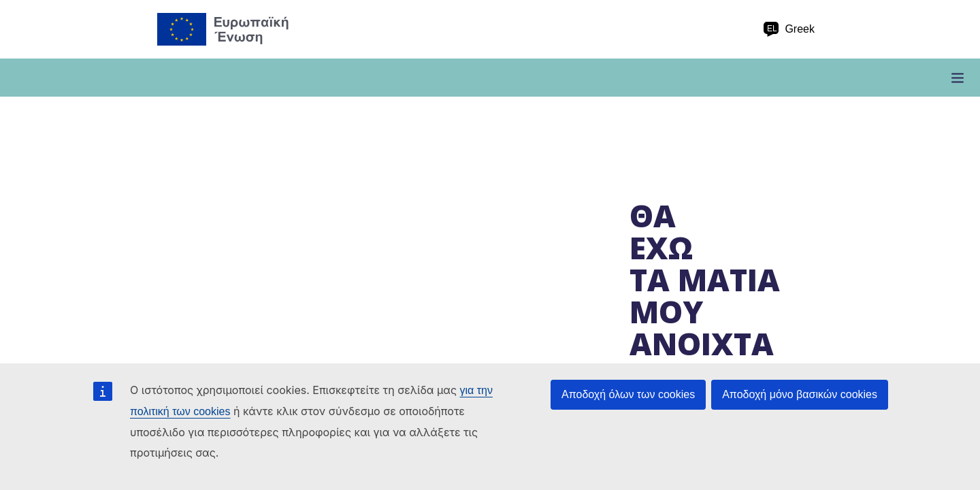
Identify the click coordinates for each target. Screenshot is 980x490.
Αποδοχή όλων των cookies (628, 394)
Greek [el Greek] (789, 29)
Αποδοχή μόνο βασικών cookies (800, 394)
